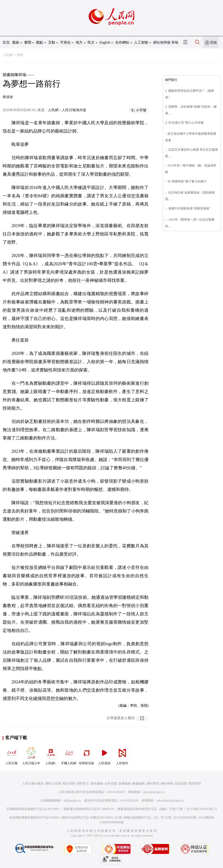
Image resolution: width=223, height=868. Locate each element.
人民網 (8, 55)
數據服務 (139, 784)
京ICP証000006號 (185, 818)
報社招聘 (69, 784)
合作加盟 (111, 784)
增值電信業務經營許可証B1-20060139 (89, 809)
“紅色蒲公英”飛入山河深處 (186, 123)
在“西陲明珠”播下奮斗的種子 (187, 181)
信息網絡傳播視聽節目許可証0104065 (34, 818)
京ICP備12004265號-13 (201, 809)
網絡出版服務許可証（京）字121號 (148, 818)
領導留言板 (86, 755)
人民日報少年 (31, 755)
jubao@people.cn (154, 792)
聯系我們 (195, 784)
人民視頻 (104, 755)
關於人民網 (53, 784)
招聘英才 (83, 784)
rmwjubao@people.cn (170, 801)
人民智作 (122, 755)
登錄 (213, 42)
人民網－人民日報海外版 (67, 110)
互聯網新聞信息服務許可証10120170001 (33, 809)
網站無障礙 (162, 42)
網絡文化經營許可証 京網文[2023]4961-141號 (92, 818)
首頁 (6, 42)
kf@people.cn (72, 801)
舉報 (175, 42)
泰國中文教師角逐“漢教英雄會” (189, 208)
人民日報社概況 (33, 784)
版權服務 (125, 784)
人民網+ (51, 755)
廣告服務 (97, 784)
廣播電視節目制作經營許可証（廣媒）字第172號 (150, 809)
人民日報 (12, 755)
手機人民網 (69, 755)
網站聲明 (153, 784)
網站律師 (167, 784)
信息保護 (181, 784)
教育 (20, 55)
